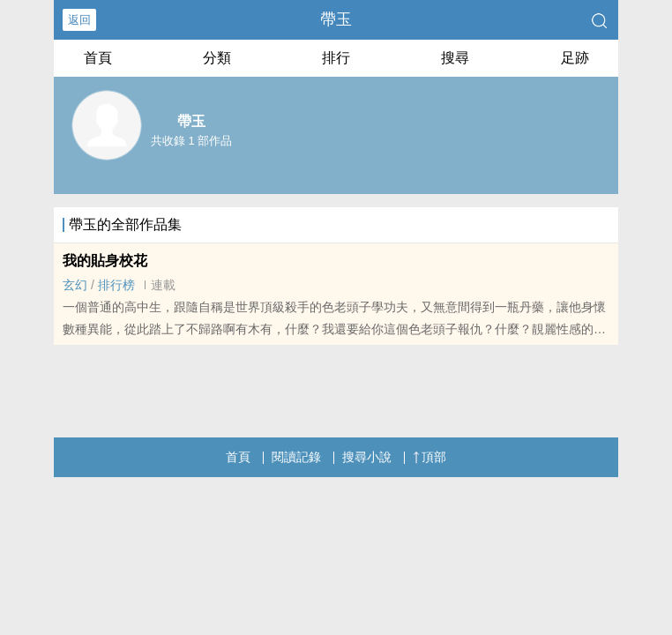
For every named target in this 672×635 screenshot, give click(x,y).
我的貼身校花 (105, 261)
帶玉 (336, 19)
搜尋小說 (367, 457)
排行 (336, 58)
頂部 (429, 457)
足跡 (575, 58)
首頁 (98, 58)
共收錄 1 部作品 (191, 141)
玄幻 (75, 285)
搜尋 (455, 58)
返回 (79, 20)
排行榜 (116, 285)
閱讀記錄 (296, 457)
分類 (217, 58)
